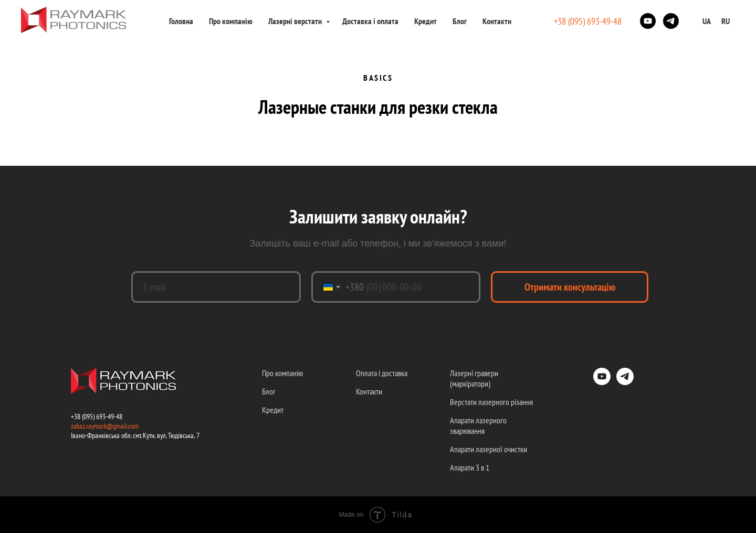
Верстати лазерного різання (491, 402)
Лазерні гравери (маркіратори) (474, 378)
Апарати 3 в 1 (470, 467)
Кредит (426, 21)
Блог (460, 21)
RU (726, 21)
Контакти (497, 21)
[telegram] (671, 21)
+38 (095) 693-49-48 (588, 21)
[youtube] (648, 21)
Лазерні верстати (296, 21)
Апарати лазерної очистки (489, 449)
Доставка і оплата (370, 21)
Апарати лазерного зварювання (478, 425)
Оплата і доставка (382, 373)
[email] (216, 287)
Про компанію (231, 21)
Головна (181, 21)
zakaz (78, 426)
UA (707, 21)
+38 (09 (80, 417)
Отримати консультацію (570, 287)
